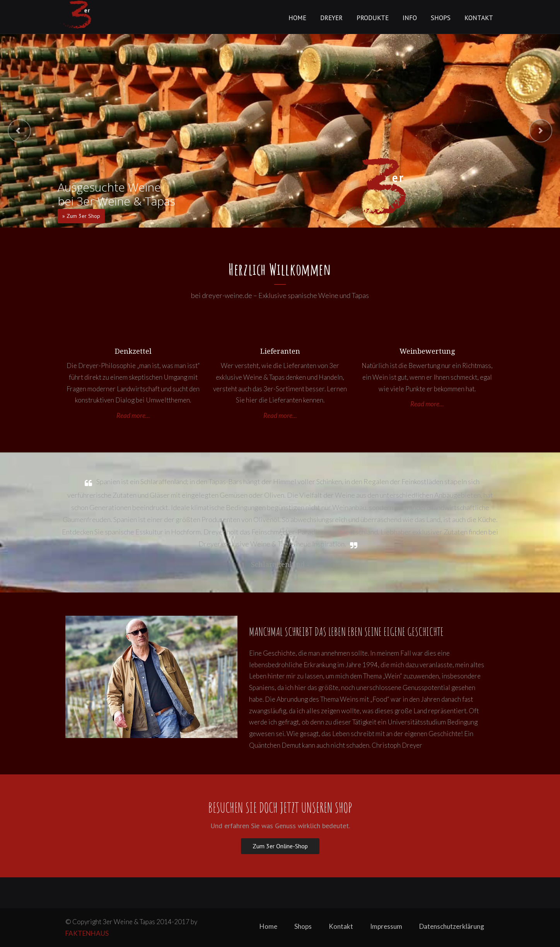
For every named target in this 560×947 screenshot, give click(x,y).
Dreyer (331, 18)
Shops (441, 18)
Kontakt (479, 18)
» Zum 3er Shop (81, 216)
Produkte (373, 18)
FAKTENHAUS (87, 933)
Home (297, 18)
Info (410, 18)
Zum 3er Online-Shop (280, 846)
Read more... (133, 415)
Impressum (386, 926)
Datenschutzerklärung (452, 926)
